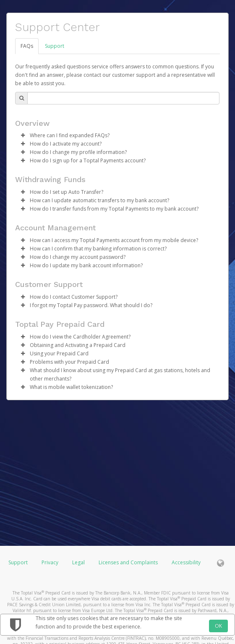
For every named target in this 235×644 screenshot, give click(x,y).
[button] (23, 136)
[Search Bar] (123, 98)
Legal (78, 562)
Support (55, 46)
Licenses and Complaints (129, 562)
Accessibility (186, 562)
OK (218, 626)
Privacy (50, 562)
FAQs (27, 46)
